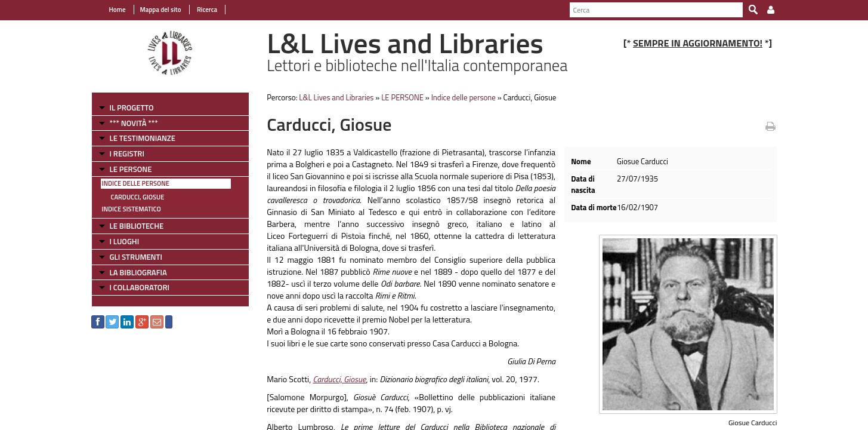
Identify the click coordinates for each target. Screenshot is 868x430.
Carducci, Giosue (138, 197)
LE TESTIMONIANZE (143, 138)
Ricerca (207, 10)
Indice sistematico (132, 209)
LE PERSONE (131, 169)
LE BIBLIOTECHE (137, 226)
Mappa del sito (161, 10)
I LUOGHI (125, 241)
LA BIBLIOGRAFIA (138, 272)
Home (118, 10)
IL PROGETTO (132, 107)
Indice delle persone (136, 183)
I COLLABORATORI (140, 287)
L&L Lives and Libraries (336, 97)
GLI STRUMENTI (136, 257)
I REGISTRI (127, 153)
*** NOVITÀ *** (134, 123)
